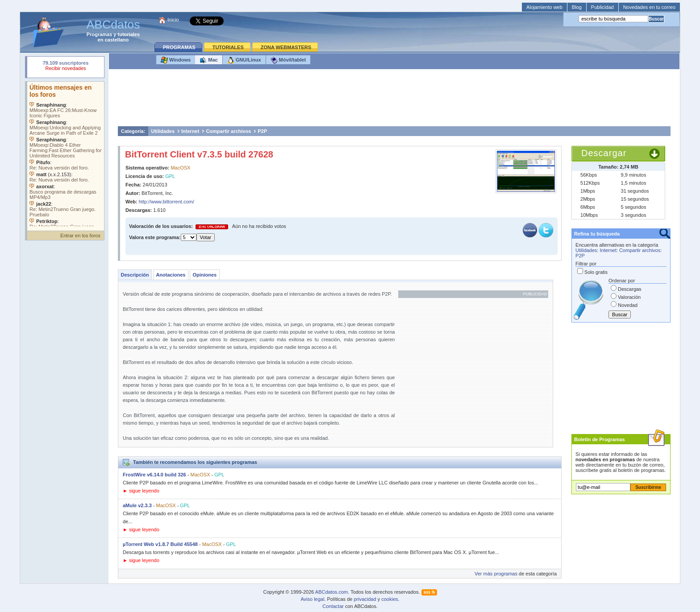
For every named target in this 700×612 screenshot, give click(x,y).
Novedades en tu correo (649, 7)
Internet (190, 131)
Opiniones (204, 275)
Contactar (333, 606)
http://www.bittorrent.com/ (167, 202)
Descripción (135, 275)
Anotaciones (171, 275)
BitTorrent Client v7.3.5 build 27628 (199, 154)
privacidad (365, 599)
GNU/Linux (244, 60)
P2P (262, 131)
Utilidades (163, 131)
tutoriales (129, 34)
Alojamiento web (544, 7)
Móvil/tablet (288, 60)
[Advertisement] (394, 100)
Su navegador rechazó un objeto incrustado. (66, 67)
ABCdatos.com (331, 592)
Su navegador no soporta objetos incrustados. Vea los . (66, 154)
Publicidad (602, 7)
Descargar (604, 153)
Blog (577, 7)
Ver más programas (496, 574)
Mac (208, 60)
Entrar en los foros (80, 236)
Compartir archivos (228, 131)
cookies (390, 599)
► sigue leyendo (141, 491)
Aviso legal (312, 599)
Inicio (173, 20)
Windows (176, 60)
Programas (99, 34)
